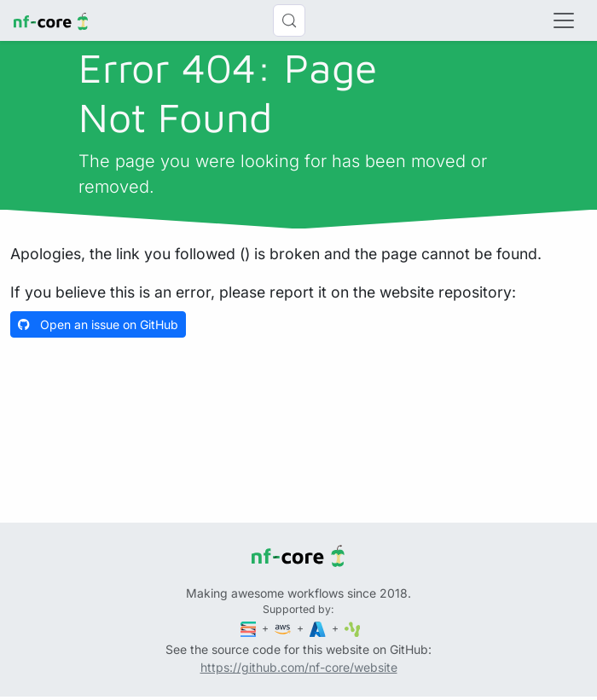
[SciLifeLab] (353, 628)
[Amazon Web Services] (284, 628)
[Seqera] (250, 628)
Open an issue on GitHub (98, 324)
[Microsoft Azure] (319, 628)
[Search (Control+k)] (289, 20)
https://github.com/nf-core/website (299, 667)
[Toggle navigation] (564, 20)
